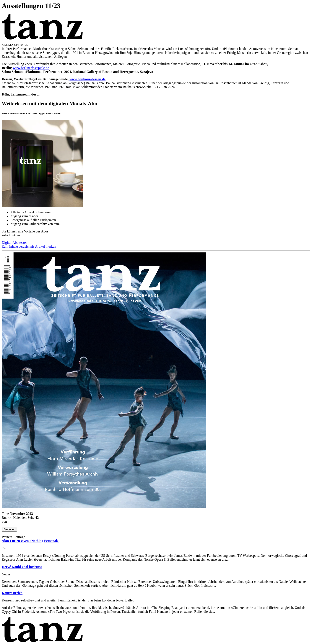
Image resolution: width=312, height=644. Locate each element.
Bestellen (9, 529)
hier (56, 113)
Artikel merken (46, 246)
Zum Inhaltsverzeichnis (18, 246)
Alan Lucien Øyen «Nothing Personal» (30, 541)
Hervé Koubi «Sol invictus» (22, 567)
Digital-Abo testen (15, 243)
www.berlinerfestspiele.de (31, 68)
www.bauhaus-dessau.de (88, 79)
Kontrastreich (12, 593)
